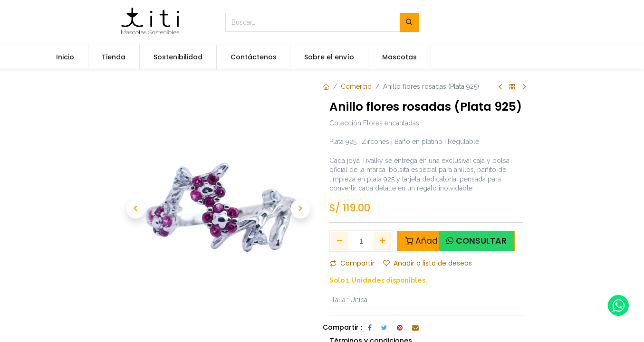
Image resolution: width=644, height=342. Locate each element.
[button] (136, 209)
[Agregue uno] (382, 241)
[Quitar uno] (340, 241)
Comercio (356, 86)
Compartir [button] (352, 263)
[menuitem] (65, 57)
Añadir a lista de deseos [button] (428, 263)
